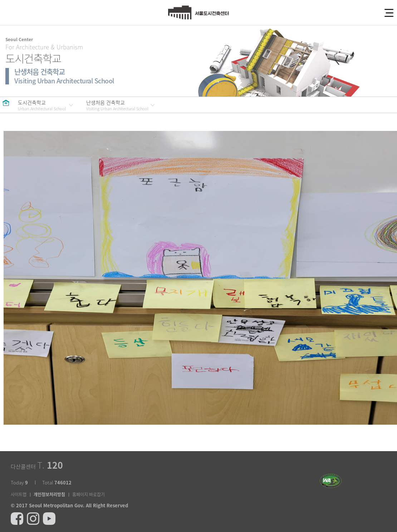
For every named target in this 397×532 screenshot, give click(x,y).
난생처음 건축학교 (117, 105)
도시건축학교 (42, 105)
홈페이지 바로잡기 (89, 494)
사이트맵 (19, 494)
